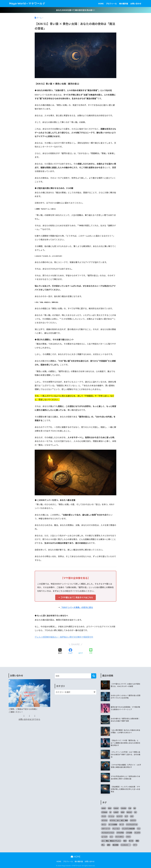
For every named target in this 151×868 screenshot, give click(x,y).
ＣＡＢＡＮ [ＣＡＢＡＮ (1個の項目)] (126, 845)
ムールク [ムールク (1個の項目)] (104, 837)
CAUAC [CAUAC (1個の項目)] (116, 808)
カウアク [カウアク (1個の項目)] (133, 820)
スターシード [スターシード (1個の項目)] (106, 829)
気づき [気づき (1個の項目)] (131, 841)
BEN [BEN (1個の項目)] (110, 808)
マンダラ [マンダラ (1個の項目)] (137, 833)
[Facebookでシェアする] (70, 651)
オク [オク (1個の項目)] (132, 816)
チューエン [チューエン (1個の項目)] (116, 829)
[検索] (94, 676)
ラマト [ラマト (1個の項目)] (128, 837)
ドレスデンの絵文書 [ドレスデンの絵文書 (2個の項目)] (128, 829)
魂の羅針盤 (124, 4)
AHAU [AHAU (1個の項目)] (104, 808)
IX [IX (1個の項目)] (110, 812)
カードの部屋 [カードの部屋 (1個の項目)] (113, 824)
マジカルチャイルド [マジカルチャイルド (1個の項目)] (108, 833)
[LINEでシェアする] (91, 651)
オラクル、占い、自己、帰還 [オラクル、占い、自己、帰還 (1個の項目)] (119, 820)
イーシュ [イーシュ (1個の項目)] (111, 816)
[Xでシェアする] (60, 651)
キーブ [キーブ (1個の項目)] (122, 824)
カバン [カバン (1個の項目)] (104, 824)
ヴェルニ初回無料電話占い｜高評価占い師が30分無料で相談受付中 (64, 637)
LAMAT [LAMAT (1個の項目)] (116, 812)
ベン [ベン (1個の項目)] (139, 829)
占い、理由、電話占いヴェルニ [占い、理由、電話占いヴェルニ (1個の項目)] (111, 841)
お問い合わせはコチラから (29, 719)
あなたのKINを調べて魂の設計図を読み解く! (75, 10)
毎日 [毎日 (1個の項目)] (125, 841)
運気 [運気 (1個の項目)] (109, 845)
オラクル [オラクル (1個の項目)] (104, 820)
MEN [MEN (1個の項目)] (123, 812)
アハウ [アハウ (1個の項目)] (104, 816)
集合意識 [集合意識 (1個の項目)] (116, 845)
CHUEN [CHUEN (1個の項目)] (123, 808)
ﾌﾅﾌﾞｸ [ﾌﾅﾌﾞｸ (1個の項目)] (135, 845)
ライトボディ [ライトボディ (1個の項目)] (120, 837)
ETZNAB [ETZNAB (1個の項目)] (104, 812)
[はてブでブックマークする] (81, 651)
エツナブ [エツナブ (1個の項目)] (119, 816)
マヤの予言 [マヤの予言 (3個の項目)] (120, 833)
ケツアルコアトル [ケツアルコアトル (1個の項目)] (132, 824)
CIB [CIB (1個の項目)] (130, 808)
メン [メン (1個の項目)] (111, 837)
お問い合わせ (136, 4)
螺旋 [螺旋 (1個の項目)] (137, 841)
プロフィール (111, 4)
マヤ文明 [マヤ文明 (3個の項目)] (129, 833)
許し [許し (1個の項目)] (103, 845)
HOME (101, 4)
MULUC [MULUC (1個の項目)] (129, 812)
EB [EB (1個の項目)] (135, 808)
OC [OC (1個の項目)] (135, 812)
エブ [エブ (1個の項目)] (126, 816)
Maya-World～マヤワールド (27, 3)
